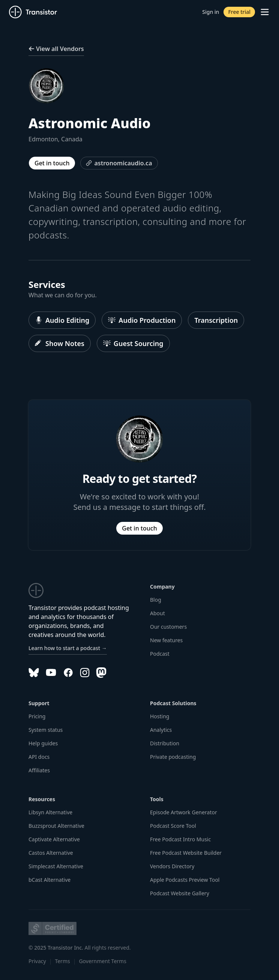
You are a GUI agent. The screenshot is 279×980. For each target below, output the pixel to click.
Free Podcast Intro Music (180, 839)
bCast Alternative (49, 880)
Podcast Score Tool (173, 826)
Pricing (37, 716)
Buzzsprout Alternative (56, 826)
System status (46, 730)
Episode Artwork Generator (184, 812)
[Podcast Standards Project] (52, 929)
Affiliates (39, 770)
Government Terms (102, 961)
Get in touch (52, 163)
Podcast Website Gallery (180, 893)
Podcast (160, 654)
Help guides (43, 743)
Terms (62, 961)
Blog (156, 600)
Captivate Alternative (54, 839)
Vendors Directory (172, 866)
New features (166, 640)
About (157, 613)
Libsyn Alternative (50, 812)
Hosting (160, 716)
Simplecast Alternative (56, 866)
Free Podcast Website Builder (186, 853)
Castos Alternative (51, 853)
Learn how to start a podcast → (68, 648)
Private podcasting (173, 757)
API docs (39, 757)
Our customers (168, 627)
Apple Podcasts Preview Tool (185, 880)
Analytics (161, 730)
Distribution (165, 743)
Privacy (37, 961)
